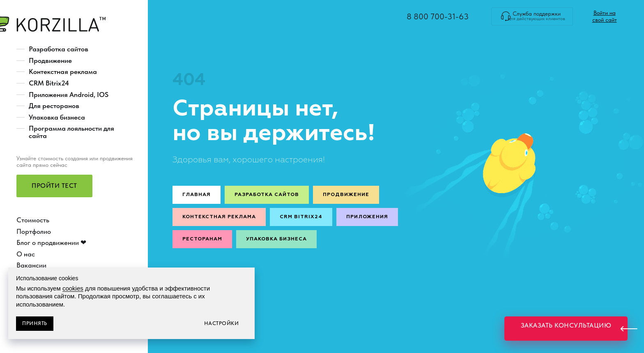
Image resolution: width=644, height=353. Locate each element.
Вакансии (31, 265)
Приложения (367, 217)
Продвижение (50, 60)
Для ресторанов (54, 106)
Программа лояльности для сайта (71, 132)
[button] (54, 186)
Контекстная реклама (63, 72)
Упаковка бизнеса (57, 117)
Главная (197, 195)
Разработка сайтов (59, 49)
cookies (73, 288)
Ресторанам (202, 239)
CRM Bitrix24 (49, 83)
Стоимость (33, 220)
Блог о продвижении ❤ (51, 242)
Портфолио (34, 231)
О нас (26, 254)
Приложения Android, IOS (69, 95)
